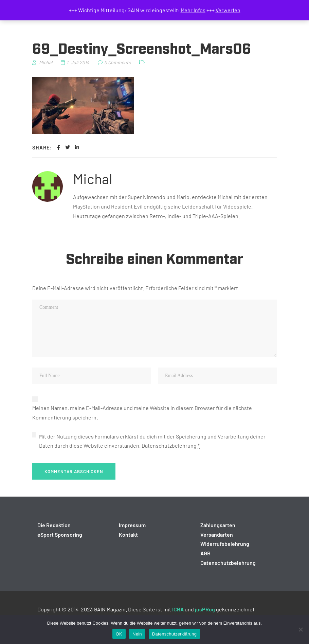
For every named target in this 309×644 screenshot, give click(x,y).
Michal (93, 178)
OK (119, 634)
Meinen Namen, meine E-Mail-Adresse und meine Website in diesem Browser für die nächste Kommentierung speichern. (142, 413)
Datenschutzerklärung (174, 634)
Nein (137, 634)
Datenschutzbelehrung (169, 445)
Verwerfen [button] (228, 10)
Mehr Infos (193, 10)
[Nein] (301, 629)
